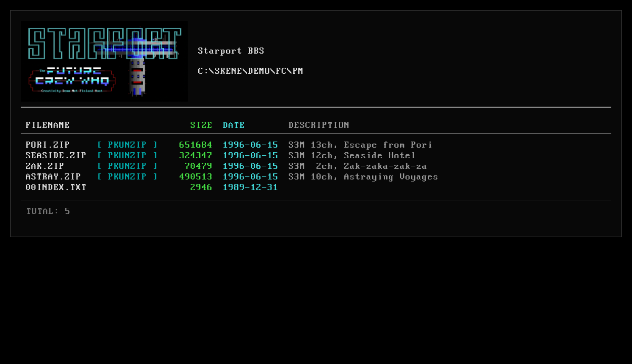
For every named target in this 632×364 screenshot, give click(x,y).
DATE (234, 125)
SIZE (202, 125)
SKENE (229, 71)
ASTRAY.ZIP (54, 177)
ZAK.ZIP (45, 166)
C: (204, 71)
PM (298, 71)
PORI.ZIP (48, 145)
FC (282, 71)
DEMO (259, 71)
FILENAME (48, 125)
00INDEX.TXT (56, 188)
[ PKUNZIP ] (128, 145)
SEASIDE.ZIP (56, 156)
